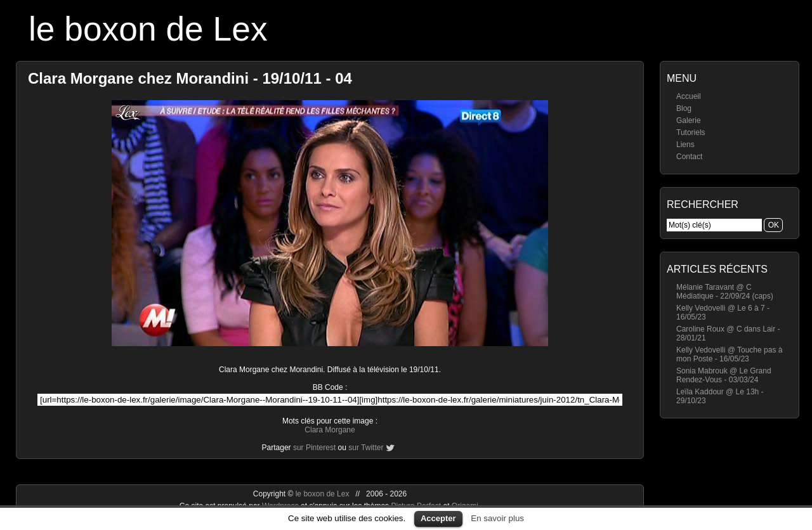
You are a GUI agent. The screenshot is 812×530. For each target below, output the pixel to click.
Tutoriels (691, 132)
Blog (684, 108)
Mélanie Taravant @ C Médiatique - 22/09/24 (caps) (725, 292)
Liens (685, 145)
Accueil (689, 96)
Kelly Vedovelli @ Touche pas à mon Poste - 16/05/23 (729, 354)
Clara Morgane (330, 430)
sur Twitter (366, 448)
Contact (689, 157)
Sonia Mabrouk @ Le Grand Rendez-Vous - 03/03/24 (724, 375)
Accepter (438, 518)
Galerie (689, 120)
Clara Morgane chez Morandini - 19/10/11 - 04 (190, 78)
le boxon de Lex (148, 29)
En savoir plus (497, 518)
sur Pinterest (314, 448)
